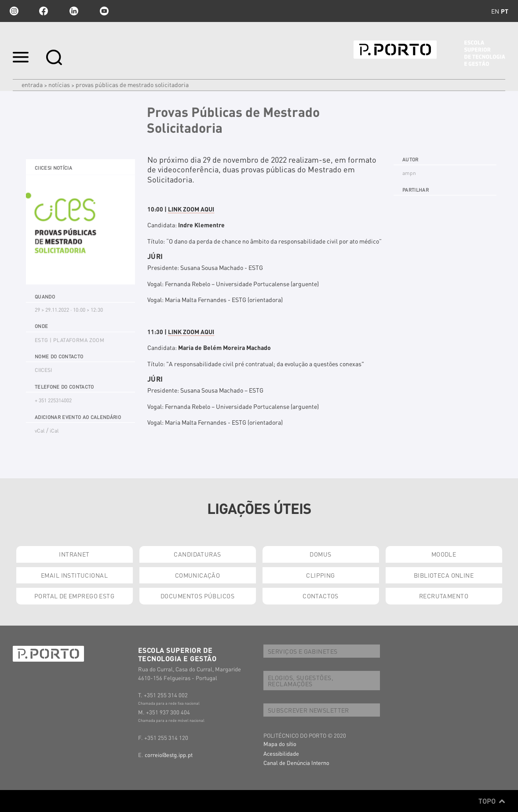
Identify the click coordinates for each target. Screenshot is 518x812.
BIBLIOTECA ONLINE (444, 575)
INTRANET (74, 554)
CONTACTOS (321, 596)
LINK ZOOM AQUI (191, 209)
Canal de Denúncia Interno (296, 763)
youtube (104, 11)
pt (505, 11)
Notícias (59, 84)
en (495, 11)
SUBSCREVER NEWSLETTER (308, 710)
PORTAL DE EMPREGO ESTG (74, 596)
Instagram (13, 11)
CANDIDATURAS (197, 554)
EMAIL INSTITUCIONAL (74, 575)
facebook (44, 11)
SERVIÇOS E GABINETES (303, 651)
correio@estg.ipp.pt (169, 755)
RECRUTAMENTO (444, 596)
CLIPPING (320, 575)
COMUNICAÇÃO (198, 575)
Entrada (32, 84)
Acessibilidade (281, 753)
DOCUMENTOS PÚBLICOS (197, 596)
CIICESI (43, 370)
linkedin (74, 11)
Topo (492, 801)
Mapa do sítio (280, 744)
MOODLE (444, 554)
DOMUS (320, 554)
